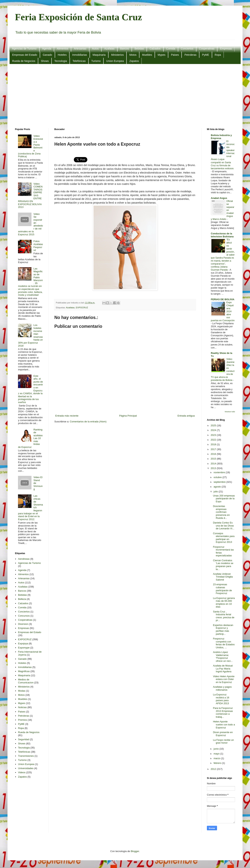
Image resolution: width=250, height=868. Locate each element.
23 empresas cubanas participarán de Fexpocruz (222, 589)
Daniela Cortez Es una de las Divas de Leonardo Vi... (224, 526)
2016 (214, 454)
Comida (171, 49)
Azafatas (109, 49)
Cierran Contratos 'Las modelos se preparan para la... (223, 565)
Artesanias (80, 49)
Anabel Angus (219, 198)
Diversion (23, 624)
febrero (218, 763)
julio (216, 492)
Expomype (24, 648)
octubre (218, 477)
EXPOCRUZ (82, 307)
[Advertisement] (125, 96)
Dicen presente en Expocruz (223, 734)
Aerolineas (24, 559)
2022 (214, 440)
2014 (214, 464)
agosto (218, 487)
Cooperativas (207, 49)
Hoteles (62, 55)
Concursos (24, 616)
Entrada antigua (186, 416)
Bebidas (139, 49)
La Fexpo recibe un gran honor (223, 741)
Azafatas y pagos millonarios (222, 688)
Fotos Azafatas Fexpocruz (38, 246)
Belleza (22, 599)
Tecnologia (61, 61)
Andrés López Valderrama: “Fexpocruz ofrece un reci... (223, 657)
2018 (214, 444)
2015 (214, 459)
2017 (214, 449)
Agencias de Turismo (24, 49)
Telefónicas (79, 61)
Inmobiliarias (80, 55)
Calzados (155, 49)
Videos (22, 772)
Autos (95, 49)
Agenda (47, 49)
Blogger (135, 851)
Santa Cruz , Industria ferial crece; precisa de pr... (224, 616)
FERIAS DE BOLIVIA (223, 299)
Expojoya (23, 643)
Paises (175, 55)
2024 (214, 430)
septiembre (220, 482)
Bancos (125, 49)
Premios (22, 720)
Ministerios (117, 55)
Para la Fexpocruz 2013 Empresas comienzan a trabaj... (223, 712)
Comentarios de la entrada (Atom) (88, 422)
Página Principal (128, 416)
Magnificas (24, 671)
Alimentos (62, 49)
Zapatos (134, 61)
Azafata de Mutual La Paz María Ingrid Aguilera (223, 669)
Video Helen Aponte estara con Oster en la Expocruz (224, 679)
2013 (214, 468)
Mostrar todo (230, 412)
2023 (214, 435)
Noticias (22, 707)
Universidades (26, 768)
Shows (45, 61)
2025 (214, 425)
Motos (133, 55)
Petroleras (190, 55)
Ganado (47, 55)
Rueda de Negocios (24, 61)
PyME (205, 55)
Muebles (147, 55)
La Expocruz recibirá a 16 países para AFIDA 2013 (221, 699)
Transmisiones (26, 756)
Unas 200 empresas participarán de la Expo (224, 499)
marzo (217, 758)
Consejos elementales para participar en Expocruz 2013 (224, 538)
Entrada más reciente (67, 416)
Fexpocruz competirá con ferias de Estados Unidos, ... (224, 643)
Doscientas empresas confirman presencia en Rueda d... (221, 512)
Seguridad (24, 739)
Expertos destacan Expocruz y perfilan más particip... (223, 630)
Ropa (218, 55)
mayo (217, 754)
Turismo (96, 61)
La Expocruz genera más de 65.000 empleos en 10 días (224, 602)
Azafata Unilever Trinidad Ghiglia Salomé (223, 577)
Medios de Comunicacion (26, 681)
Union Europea (115, 61)
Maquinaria (99, 55)
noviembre (220, 472)
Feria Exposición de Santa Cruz (79, 17)
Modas (22, 691)
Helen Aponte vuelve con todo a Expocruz (224, 724)
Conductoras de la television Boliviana (222, 235)
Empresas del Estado (25, 55)
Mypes (161, 55)
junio (217, 749)
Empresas (226, 49)
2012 (214, 769)
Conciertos (187, 49)
